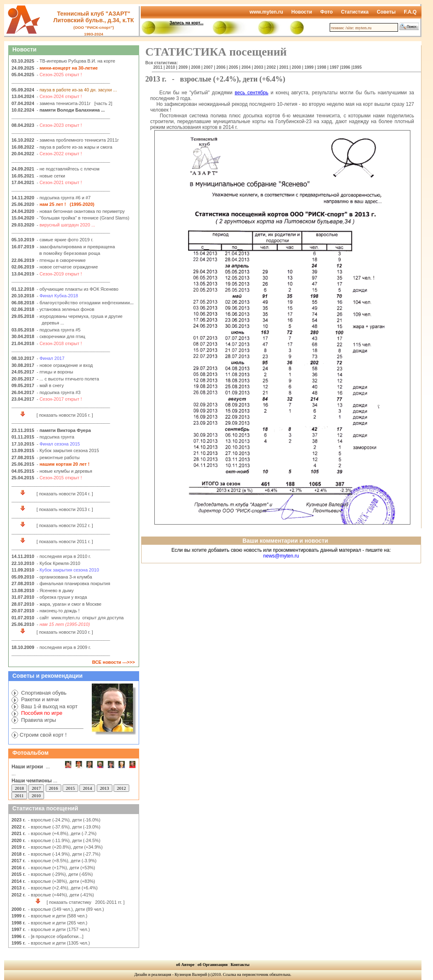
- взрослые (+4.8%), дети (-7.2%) (62, 833)
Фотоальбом (30, 753)
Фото (326, 12)
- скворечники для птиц (61, 336)
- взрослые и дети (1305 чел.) (58, 943)
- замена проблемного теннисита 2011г (78, 140)
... (34, 781)
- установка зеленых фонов (65, 309)
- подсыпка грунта (55, 437)
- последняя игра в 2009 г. (64, 647)
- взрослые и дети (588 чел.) (57, 916)
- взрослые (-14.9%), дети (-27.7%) (64, 854)
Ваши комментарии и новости (285, 541)
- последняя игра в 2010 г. (64, 556)
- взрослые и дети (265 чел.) (57, 923)
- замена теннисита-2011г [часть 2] (74, 103)
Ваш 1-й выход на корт (49, 706)
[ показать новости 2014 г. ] (54, 494)
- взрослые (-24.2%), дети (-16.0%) (64, 820)
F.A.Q (410, 12)
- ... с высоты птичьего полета (68, 379)
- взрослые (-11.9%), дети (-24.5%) (64, 840)
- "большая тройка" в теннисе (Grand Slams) (83, 218)
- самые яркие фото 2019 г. (65, 240)
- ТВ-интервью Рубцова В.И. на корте (76, 61)
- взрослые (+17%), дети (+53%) (62, 868)
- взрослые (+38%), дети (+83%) (62, 881)
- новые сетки (51, 176)
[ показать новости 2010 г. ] (54, 632)
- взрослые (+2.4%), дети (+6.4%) (63, 888)
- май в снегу (50, 385)
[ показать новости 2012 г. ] (54, 525)
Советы (386, 12)
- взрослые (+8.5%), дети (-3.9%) (62, 861)
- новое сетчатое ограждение (67, 267)
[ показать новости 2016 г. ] (54, 415)
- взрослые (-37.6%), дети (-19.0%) (64, 827)
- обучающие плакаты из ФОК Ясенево (77, 289)
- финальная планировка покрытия (73, 583)
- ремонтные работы (58, 457)
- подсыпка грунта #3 (59, 392)
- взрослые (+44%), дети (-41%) (61, 895)
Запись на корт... (186, 23)
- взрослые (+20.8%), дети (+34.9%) (65, 847)
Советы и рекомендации (48, 676)
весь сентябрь (251, 93)
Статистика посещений (45, 808)
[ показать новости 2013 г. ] (54, 509)
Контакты (240, 965)
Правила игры (38, 720)
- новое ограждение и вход (65, 365)
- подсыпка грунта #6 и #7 (64, 198)
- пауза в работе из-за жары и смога (74, 147)
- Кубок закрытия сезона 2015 (68, 450)
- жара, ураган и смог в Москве (69, 604)
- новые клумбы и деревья (64, 471)
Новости (302, 12)
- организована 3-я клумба (64, 577)
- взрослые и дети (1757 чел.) (58, 929)
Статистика (355, 12)
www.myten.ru (266, 12)
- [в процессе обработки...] (55, 936)
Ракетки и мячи (39, 699)
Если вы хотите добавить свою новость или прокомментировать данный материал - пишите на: (281, 553)
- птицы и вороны (55, 372)
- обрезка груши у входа (62, 597)
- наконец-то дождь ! (58, 611)
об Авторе (185, 965)
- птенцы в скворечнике (61, 260)
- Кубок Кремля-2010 (58, 563)
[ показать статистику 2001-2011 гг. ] (69, 902)
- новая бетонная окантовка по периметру (81, 211)
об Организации (213, 965)
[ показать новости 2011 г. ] (54, 541)
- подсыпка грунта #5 (59, 330)
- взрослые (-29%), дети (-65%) (60, 874)
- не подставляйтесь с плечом (68, 169)
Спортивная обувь (43, 693)
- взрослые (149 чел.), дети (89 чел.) (65, 909)
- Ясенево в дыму (55, 590)
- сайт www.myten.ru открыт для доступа (80, 618)
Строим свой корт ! (43, 735)
